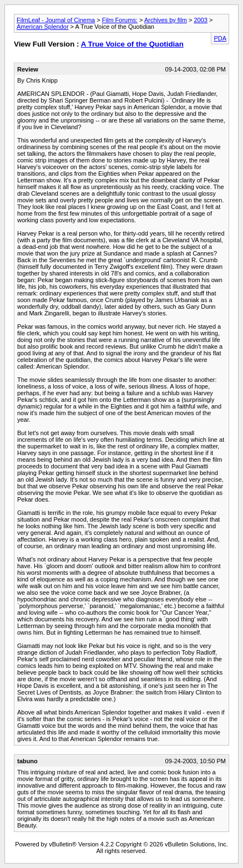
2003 (200, 20)
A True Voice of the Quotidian (132, 44)
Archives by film (166, 20)
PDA (220, 38)
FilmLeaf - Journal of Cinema (56, 20)
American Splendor (43, 27)
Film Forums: (120, 20)
